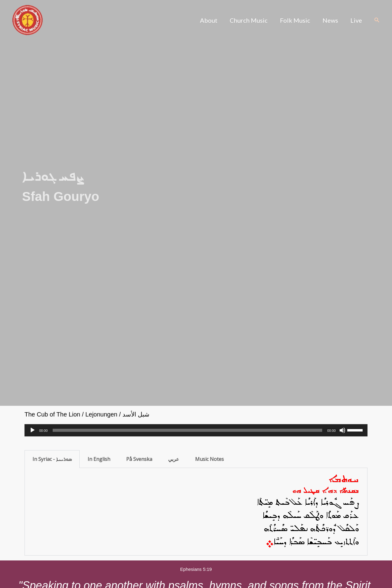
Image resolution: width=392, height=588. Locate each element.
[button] (377, 20)
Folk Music (295, 20)
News (330, 20)
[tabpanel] (196, 512)
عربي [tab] (174, 459)
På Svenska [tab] (139, 459)
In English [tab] (99, 459)
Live (356, 20)
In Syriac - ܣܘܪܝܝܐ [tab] (52, 459)
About (209, 20)
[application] (196, 430)
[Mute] (342, 430)
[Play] (32, 430)
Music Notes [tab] (209, 459)
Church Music (249, 20)
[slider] (188, 430)
